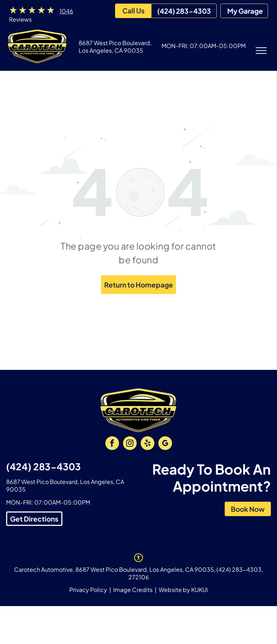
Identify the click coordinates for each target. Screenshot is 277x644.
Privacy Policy (88, 590)
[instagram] (130, 444)
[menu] (261, 51)
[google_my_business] (165, 444)
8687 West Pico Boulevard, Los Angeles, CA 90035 (115, 47)
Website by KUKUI (183, 590)
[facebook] (112, 444)
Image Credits (133, 590)
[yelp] (148, 444)
